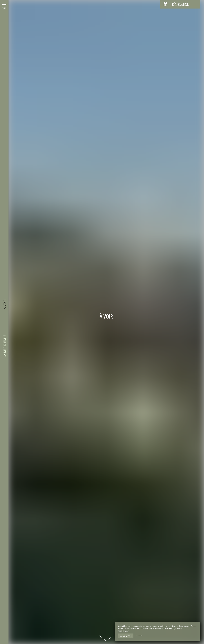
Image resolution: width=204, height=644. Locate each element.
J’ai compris (126, 636)
